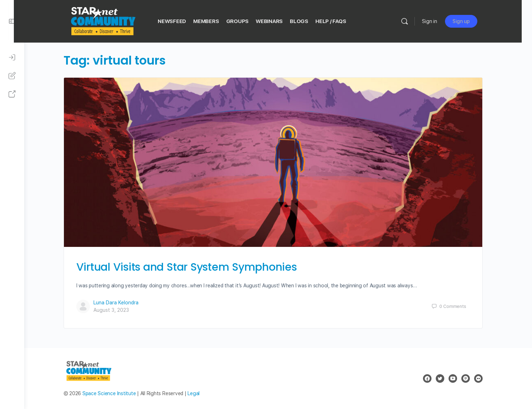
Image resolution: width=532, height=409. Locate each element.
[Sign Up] (12, 76)
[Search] (415, 21)
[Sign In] (12, 57)
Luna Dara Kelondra (121, 303)
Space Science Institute (114, 393)
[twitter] (445, 378)
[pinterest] (471, 378)
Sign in (440, 21)
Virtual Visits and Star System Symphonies (192, 267)
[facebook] (432, 378)
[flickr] (483, 378)
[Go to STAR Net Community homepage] (113, 20)
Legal (199, 393)
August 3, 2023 (116, 310)
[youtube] (458, 378)
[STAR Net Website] (12, 94)
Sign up (471, 21)
